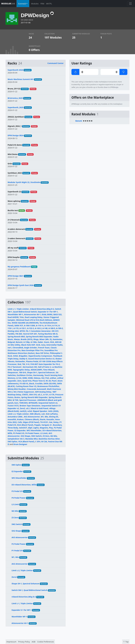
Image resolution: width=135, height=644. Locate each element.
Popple (37, 425)
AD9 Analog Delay (43, 392)
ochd (30, 411)
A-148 (45, 328)
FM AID (19, 334)
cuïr (43, 414)
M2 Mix (54, 436)
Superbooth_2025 (16, 107)
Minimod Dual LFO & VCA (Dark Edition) (34, 320)
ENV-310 (33, 395)
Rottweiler (20, 361)
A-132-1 (23, 328)
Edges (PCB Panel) (31, 422)
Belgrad (11, 342)
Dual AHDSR (13, 317)
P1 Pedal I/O (17, 551)
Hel (43, 378)
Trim (22, 317)
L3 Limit (44, 433)
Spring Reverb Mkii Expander (39, 337)
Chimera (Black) (32, 419)
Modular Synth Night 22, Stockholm (24, 182)
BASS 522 (57, 314)
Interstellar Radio (55, 345)
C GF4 (38, 442)
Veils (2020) (53, 411)
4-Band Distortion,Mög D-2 (42, 309)
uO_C (40, 395)
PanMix (11, 334)
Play (51, 428)
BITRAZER (33, 403)
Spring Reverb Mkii (16, 337)
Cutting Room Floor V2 (26, 386)
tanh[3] (23, 411)
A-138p (26, 342)
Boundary (57, 425)
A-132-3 (31, 328)
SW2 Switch (36, 436)
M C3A (44, 442)
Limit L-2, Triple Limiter (18, 414)
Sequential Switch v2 (48, 403)
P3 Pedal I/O (19, 433)
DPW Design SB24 (16, 135)
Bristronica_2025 (15, 98)
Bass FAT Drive (42, 353)
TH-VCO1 (44, 422)
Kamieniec (58, 339)
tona (43, 345)
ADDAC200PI (36, 370)
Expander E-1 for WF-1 (48, 312)
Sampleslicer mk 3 (16, 439)
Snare (47, 342)
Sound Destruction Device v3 (41, 359)
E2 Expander (20, 430)
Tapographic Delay (21, 370)
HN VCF (55, 331)
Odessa (37, 378)
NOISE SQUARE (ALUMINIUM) (25, 323)
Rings (36, 339)
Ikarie (43, 419)
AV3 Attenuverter (20, 537)
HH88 (30, 378)
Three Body (13, 428)
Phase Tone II (39, 381)
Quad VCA (27, 381)
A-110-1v (40, 325)
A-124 (19, 378)
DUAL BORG (47, 314)
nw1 (10, 348)
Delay (56, 422)
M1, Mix (44, 417)
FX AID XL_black (27, 383)
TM (24, 364)
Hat (51, 422)
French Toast (44, 348)
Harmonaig (38, 375)
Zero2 (22, 408)
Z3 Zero (46, 436)
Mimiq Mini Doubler (17, 389)
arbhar (53, 378)
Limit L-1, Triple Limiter (18, 309)
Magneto (44, 428)
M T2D (15, 400)
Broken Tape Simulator (30, 406)
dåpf (30, 428)
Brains (17, 397)
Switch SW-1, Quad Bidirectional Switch (29, 590)
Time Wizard (49, 370)
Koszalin (50, 419)
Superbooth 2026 (15, 70)
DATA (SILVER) (50, 383)
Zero (19, 381)
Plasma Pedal (32, 361)
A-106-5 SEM (29, 325)
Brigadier (23, 356)
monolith (12, 419)
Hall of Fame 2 (44, 367)
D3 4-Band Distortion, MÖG (24, 485)
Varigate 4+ (47, 425)
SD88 (25, 378)
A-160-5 (52, 328)
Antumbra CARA (15, 417)
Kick (52, 342)
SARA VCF (19, 325)
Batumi (19, 342)
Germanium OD (30, 367)
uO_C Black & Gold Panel (37, 408)
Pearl (54, 381)
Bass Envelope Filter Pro (32, 350)
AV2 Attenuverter (32, 417)
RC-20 (48, 381)
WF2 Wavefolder (34, 430)
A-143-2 (38, 328)
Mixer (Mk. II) (46, 339)
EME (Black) (35, 414)
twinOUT (23, 428)
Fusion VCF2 (13, 406)
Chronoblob (18, 348)
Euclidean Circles (24, 375)
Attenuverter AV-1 (32, 314)
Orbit (15, 356)
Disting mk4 (13, 331)
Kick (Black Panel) (25, 425)
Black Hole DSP (28, 345)
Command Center (56, 63)
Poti (47, 378)
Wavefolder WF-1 (15, 314)
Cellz (20, 422)
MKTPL (49, 4)
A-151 (46, 395)
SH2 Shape (25, 436)
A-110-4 (48, 325)
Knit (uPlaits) (52, 414)
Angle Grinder (31, 348)
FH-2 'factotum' (15, 367)
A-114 (55, 325)
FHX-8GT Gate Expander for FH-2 (45, 364)
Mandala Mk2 (31, 439)
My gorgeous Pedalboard (19, 267)
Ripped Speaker (40, 411)
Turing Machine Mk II (48, 334)
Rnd (19, 364)
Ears (16, 403)
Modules (35, 4)
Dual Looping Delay (34, 317)
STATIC (25, 395)
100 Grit (22, 372)
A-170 (52, 395)
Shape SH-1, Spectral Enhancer (41, 372)
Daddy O (23, 359)
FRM (42, 4)
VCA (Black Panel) (26, 442)
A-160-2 (60, 328)
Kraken (20, 419)
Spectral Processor (28, 400)
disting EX (54, 417)
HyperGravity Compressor (40, 356)
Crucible (39, 383)
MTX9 (22, 331)
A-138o (34, 342)
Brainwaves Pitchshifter (48, 386)
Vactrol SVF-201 (30, 334)
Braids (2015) (27, 339)
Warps (17, 339)
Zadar (40, 342)
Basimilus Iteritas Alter (49, 439)
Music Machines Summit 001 (21, 79)
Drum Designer (20, 444)
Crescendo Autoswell (36, 389)
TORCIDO (23, 403)
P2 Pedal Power (19, 544)
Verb (38, 345)
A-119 (16, 328)
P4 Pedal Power (32, 433)
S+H (28, 364)
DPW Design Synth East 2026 (21, 285)
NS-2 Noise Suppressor (24, 392)
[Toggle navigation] (130, 3)
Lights (36, 428)
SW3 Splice (12, 442)
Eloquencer (13, 372)
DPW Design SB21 (16, 276)
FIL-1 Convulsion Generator (38, 331)
